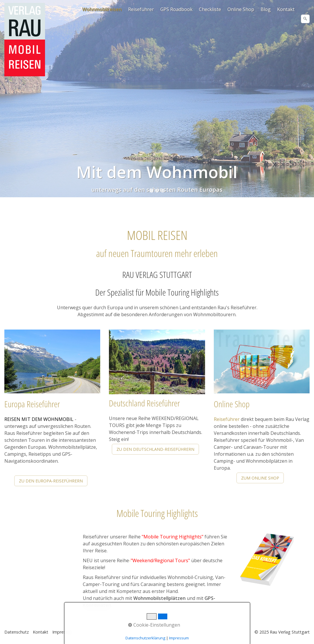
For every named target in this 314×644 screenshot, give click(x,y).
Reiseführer (141, 9)
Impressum (63, 632)
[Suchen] (305, 19)
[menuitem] (102, 9)
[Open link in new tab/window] (267, 560)
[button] (51, 481)
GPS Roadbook (176, 9)
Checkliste (210, 9)
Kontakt (286, 9)
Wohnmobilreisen (102, 9)
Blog (266, 9)
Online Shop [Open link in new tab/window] (241, 9)
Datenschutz (17, 632)
